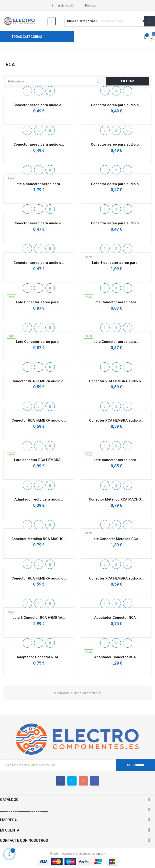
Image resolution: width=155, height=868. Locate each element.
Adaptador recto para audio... (39, 499)
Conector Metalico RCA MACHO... (116, 499)
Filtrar (128, 81)
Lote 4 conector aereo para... (39, 184)
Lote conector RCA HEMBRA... (39, 460)
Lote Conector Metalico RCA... (116, 539)
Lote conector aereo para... (116, 460)
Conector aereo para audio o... (39, 105)
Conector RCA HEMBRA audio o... (39, 381)
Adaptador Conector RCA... (116, 618)
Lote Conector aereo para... (39, 302)
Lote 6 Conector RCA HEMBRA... (39, 618)
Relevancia (54, 81)
